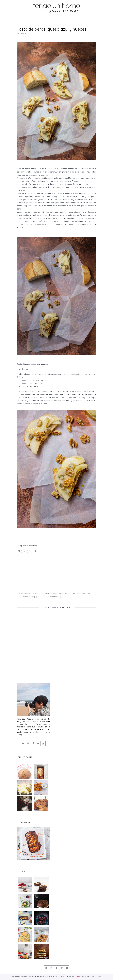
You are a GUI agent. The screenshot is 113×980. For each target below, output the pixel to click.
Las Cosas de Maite (92, 977)
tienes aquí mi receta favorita (82, 374)
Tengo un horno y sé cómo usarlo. (46, 977)
